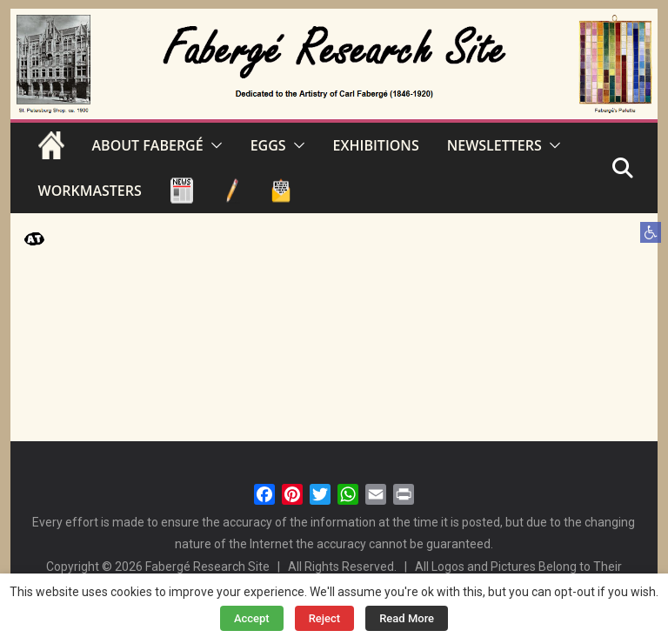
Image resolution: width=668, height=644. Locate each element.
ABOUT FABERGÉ (148, 145)
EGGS (268, 145)
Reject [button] (325, 618)
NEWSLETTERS (494, 145)
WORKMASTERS (90, 191)
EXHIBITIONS (376, 145)
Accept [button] (252, 618)
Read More (407, 618)
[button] (651, 232)
